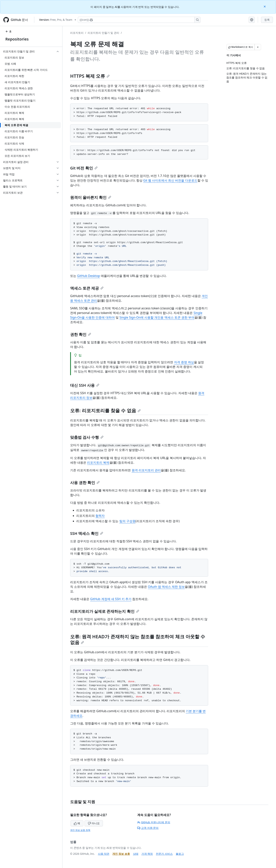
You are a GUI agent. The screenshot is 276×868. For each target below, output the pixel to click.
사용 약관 (104, 854)
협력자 (100, 516)
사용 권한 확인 (85, 483)
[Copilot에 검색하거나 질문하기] (139, 20)
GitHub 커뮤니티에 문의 (154, 822)
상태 (136, 854)
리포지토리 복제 (98, 462)
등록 (267, 20)
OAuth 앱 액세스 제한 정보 (166, 587)
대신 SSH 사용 (85, 385)
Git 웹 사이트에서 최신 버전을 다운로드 (170, 180)
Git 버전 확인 (84, 168)
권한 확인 (81, 334)
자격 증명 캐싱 (184, 362)
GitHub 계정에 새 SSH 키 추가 (111, 599)
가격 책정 (147, 854)
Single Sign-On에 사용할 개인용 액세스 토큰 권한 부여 (157, 317)
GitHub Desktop (89, 276)
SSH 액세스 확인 (87, 533)
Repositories (17, 39)
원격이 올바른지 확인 (91, 197)
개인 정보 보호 (121, 854)
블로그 (180, 854)
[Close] (265, 6)
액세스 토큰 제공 (87, 288)
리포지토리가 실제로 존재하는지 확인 (105, 611)
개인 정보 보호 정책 (80, 830)
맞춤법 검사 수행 (87, 437)
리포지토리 (77, 33)
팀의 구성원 (127, 521)
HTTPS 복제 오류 (90, 76)
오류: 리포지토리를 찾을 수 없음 (105, 410)
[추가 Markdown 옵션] (258, 47)
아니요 (94, 823)
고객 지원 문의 (148, 828)
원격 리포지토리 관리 (146, 470)
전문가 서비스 (164, 854)
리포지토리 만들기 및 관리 (103, 33)
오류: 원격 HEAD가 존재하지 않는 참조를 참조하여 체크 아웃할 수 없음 (138, 639)
